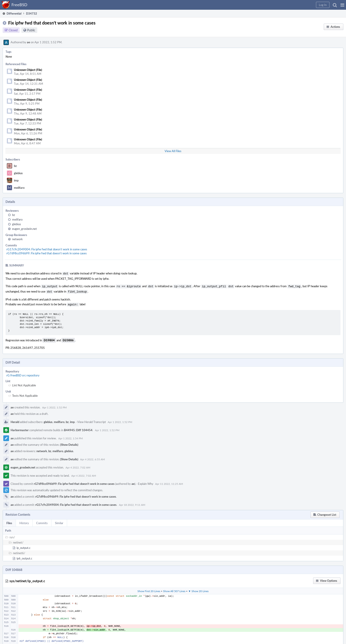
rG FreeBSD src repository (23, 374)
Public (31, 30)
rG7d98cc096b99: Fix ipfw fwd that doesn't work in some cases (47, 253)
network (17, 239)
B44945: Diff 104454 (78, 428)
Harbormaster (20, 428)
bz (15, 166)
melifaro (19, 188)
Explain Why (146, 482)
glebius (18, 173)
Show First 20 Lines (149, 589)
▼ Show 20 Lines (198, 589)
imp (16, 180)
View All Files (173, 151)
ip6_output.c (24, 557)
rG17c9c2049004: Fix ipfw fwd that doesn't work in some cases (47, 249)
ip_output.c (24, 546)
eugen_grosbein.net (24, 229)
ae (28, 42)
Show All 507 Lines (174, 589)
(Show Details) (69, 443)
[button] (342, 5)
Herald (15, 420)
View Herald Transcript (92, 420)
